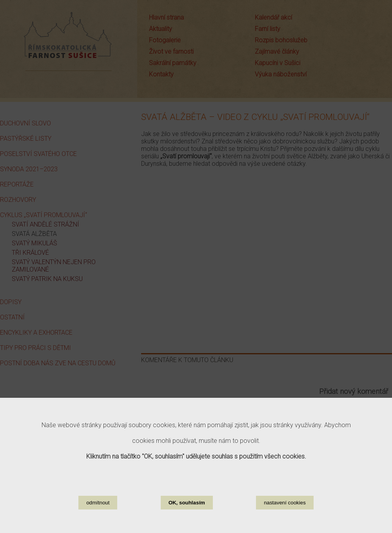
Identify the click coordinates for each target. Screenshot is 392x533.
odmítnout (98, 503)
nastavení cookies (285, 503)
